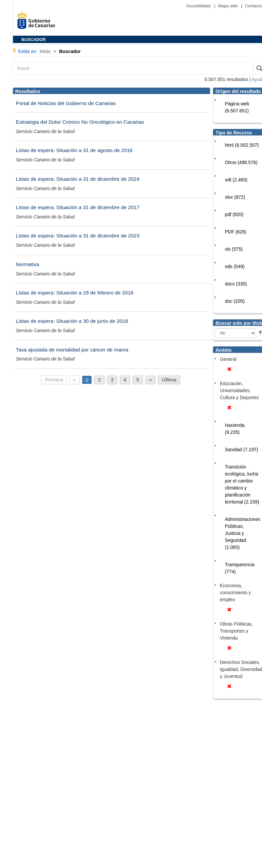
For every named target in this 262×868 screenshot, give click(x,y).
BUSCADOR (34, 40)
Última (169, 380)
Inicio (46, 51)
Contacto (253, 6)
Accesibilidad (199, 6)
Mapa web (228, 6)
